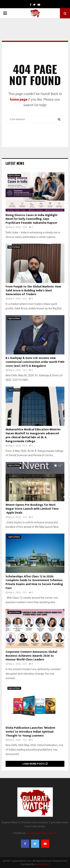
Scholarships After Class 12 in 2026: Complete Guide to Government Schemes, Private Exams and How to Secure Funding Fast (34, 582)
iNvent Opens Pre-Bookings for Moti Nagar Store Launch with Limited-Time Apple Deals (32, 509)
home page (19, 99)
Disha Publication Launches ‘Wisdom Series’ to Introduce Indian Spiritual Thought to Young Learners (30, 732)
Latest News (15, 163)
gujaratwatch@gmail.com (42, 833)
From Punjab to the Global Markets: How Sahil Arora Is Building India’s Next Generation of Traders (33, 291)
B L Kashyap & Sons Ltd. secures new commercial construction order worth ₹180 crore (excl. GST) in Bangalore (35, 362)
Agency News (14, 176)
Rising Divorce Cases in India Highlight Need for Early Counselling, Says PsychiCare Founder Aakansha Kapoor (32, 219)
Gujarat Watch (42, 864)
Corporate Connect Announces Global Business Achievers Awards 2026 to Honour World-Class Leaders (31, 656)
